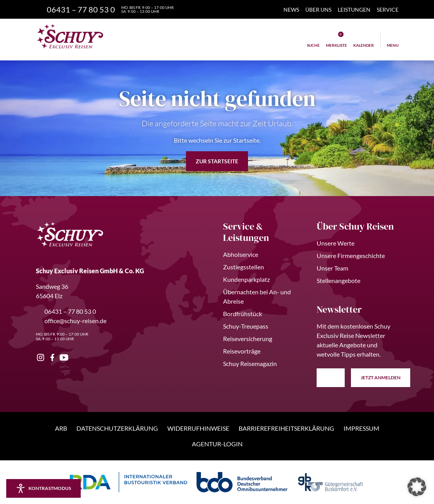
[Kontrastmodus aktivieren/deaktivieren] (43, 488)
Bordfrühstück (243, 314)
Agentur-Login (217, 444)
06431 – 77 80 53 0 (66, 311)
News (291, 10)
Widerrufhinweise (198, 428)
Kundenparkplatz (246, 279)
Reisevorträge (242, 351)
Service (388, 10)
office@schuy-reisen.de (71, 321)
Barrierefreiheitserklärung (286, 428)
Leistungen (354, 10)
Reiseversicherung (248, 339)
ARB (61, 428)
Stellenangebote (338, 280)
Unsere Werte (336, 243)
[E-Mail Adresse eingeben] (331, 378)
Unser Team (332, 268)
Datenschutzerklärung (117, 428)
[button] (417, 487)
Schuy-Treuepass (246, 326)
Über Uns (318, 10)
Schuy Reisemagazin (250, 363)
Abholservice (241, 254)
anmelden (381, 378)
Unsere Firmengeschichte (351, 256)
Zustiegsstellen (244, 267)
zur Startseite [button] (217, 161)
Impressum (361, 428)
